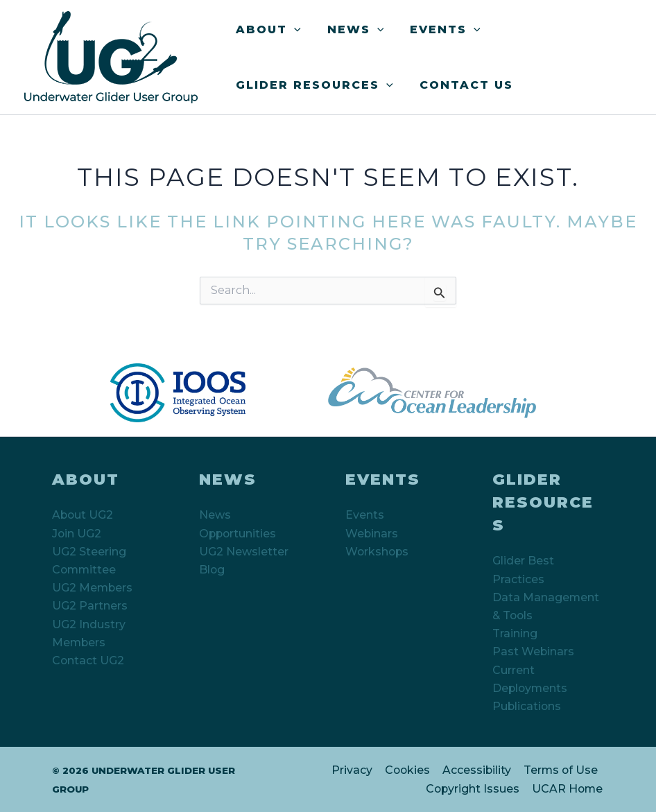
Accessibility (477, 771)
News (349, 30)
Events (435, 30)
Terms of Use (561, 771)
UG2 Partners (90, 606)
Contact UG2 (88, 660)
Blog (212, 569)
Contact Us (460, 85)
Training (515, 633)
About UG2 (83, 514)
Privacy (353, 771)
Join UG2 (77, 533)
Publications (527, 706)
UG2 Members (93, 588)
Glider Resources (312, 85)
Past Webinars (534, 651)
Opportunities (239, 533)
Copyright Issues (473, 789)
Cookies (408, 771)
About (266, 30)
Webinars (372, 533)
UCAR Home (568, 789)
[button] (292, 30)
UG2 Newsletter (244, 551)
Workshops (378, 551)
